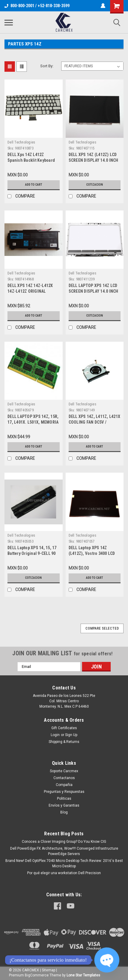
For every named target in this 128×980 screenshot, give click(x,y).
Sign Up (71, 735)
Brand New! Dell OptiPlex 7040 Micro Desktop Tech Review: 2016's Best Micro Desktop (64, 863)
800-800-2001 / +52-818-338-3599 (37, 6)
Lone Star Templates (83, 975)
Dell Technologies (21, 142)
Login (55, 735)
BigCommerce (37, 975)
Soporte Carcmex (64, 771)
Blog (64, 812)
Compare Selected (102, 628)
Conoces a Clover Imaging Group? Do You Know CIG (64, 842)
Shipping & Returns (64, 742)
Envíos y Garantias (64, 805)
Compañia (64, 785)
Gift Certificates (64, 728)
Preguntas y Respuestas (64, 792)
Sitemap (48, 970)
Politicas (64, 799)
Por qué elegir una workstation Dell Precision (64, 873)
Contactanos (64, 778)
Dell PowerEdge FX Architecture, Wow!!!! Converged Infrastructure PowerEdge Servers (64, 851)
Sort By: (47, 66)
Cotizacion (95, 185)
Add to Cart (34, 185)
